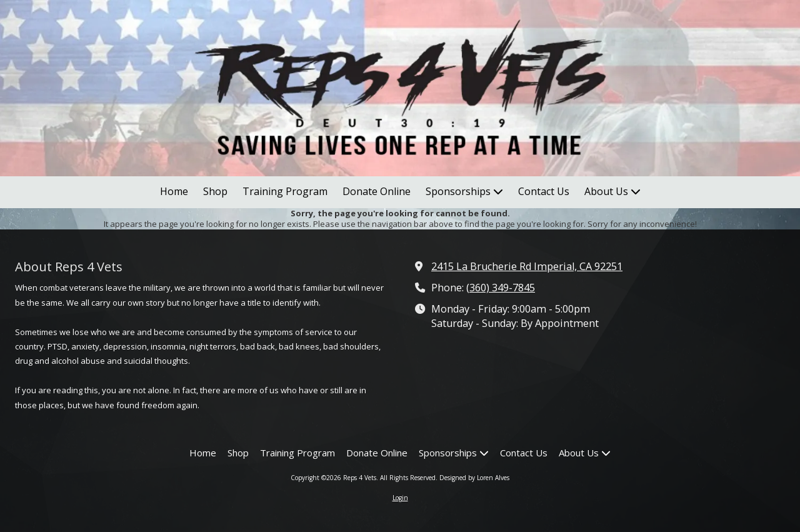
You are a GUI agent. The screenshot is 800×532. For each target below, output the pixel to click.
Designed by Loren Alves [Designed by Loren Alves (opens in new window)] (474, 478)
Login (400, 498)
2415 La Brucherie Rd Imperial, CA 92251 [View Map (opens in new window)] (527, 266)
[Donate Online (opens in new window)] (377, 192)
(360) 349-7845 (501, 288)
